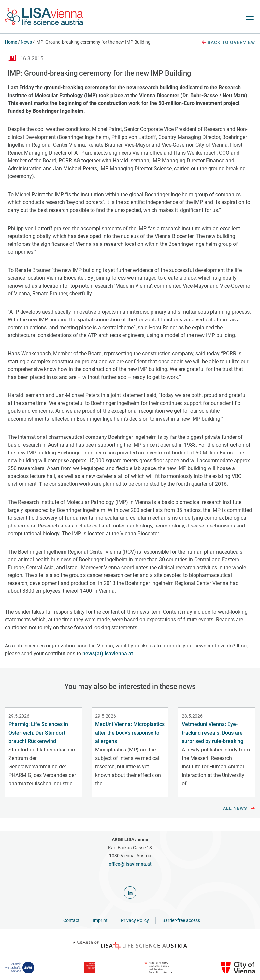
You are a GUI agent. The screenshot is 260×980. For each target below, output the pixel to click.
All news (239, 809)
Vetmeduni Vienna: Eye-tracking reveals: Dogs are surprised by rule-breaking (213, 733)
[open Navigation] (250, 17)
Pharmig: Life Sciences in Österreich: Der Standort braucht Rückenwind (38, 733)
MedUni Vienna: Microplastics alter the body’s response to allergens (130, 733)
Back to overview (228, 43)
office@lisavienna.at (130, 864)
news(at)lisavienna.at (108, 653)
